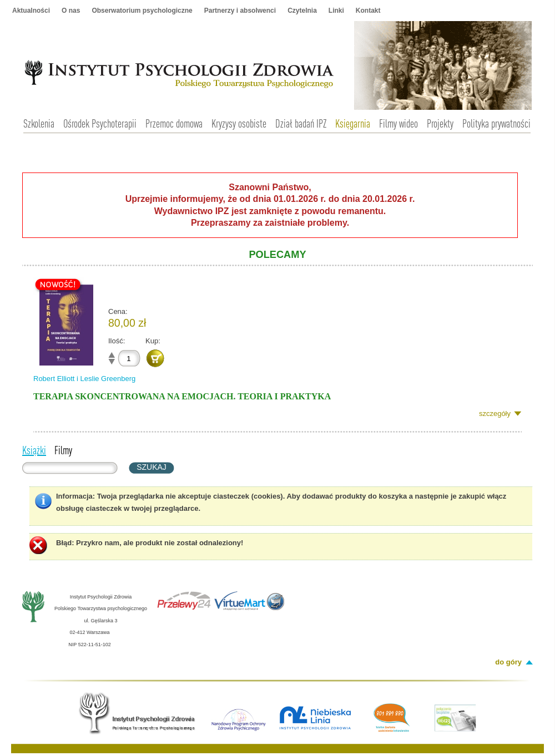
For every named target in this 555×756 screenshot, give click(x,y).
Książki (34, 450)
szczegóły (495, 413)
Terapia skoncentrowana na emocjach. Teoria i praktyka (182, 396)
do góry (508, 662)
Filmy (63, 450)
